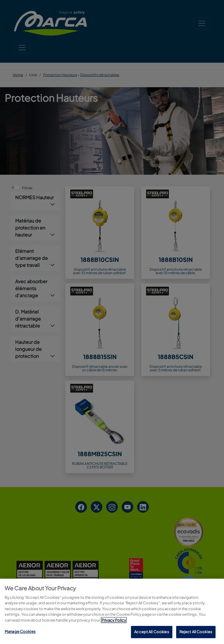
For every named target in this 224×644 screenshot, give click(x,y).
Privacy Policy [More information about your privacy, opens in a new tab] (114, 621)
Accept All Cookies (152, 633)
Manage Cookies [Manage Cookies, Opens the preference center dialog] (20, 632)
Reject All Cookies (196, 633)
